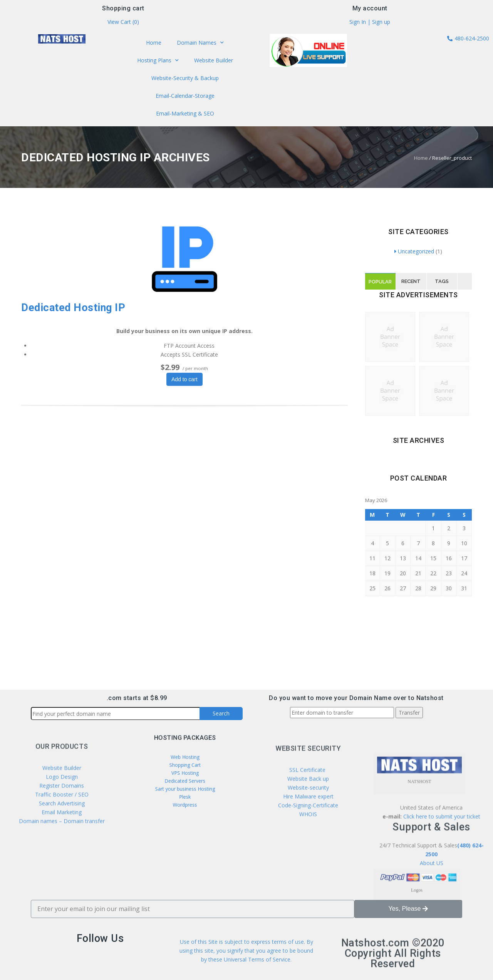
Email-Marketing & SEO (185, 112)
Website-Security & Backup (185, 78)
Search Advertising (62, 849)
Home (155, 44)
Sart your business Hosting (185, 785)
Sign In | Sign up (370, 23)
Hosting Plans (159, 61)
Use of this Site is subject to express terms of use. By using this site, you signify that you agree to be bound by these (246, 964)
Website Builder (212, 61)
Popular (380, 282)
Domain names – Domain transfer (62, 867)
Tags (442, 281)
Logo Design (62, 823)
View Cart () (123, 23)
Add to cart (184, 379)
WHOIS (308, 867)
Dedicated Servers (185, 780)
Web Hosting (185, 765)
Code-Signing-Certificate (308, 858)
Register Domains (62, 832)
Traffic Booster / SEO (62, 840)
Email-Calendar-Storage (185, 95)
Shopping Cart (185, 770)
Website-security (308, 840)
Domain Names (200, 44)
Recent (411, 281)
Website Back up (308, 831)
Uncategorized (414, 251)
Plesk (185, 789)
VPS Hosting (185, 775)
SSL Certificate (308, 822)
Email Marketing (62, 858)
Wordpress (185, 794)
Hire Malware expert (308, 849)
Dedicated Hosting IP (73, 308)
